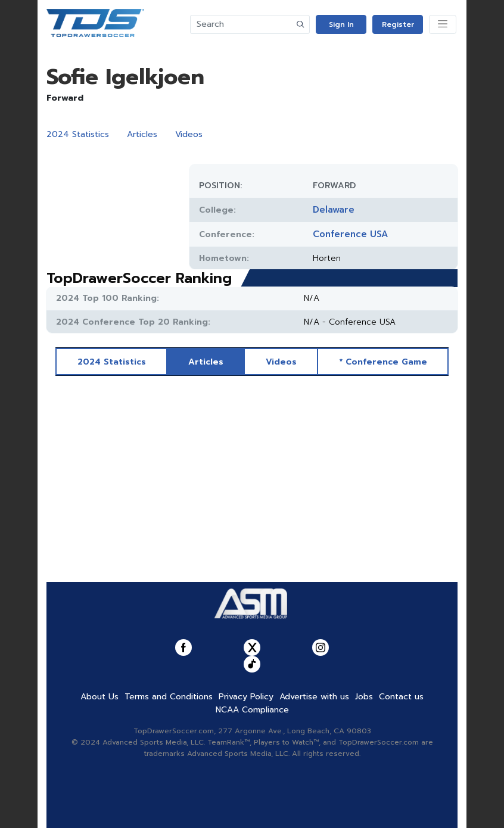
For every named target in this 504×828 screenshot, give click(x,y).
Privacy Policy (246, 697)
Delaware (334, 210)
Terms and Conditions (169, 697)
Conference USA (350, 234)
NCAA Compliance (252, 710)
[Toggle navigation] (443, 24)
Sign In (341, 24)
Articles (142, 134)
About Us (99, 697)
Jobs (364, 697)
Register (398, 24)
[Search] (241, 24)
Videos (189, 134)
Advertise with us (314, 697)
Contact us (401, 697)
